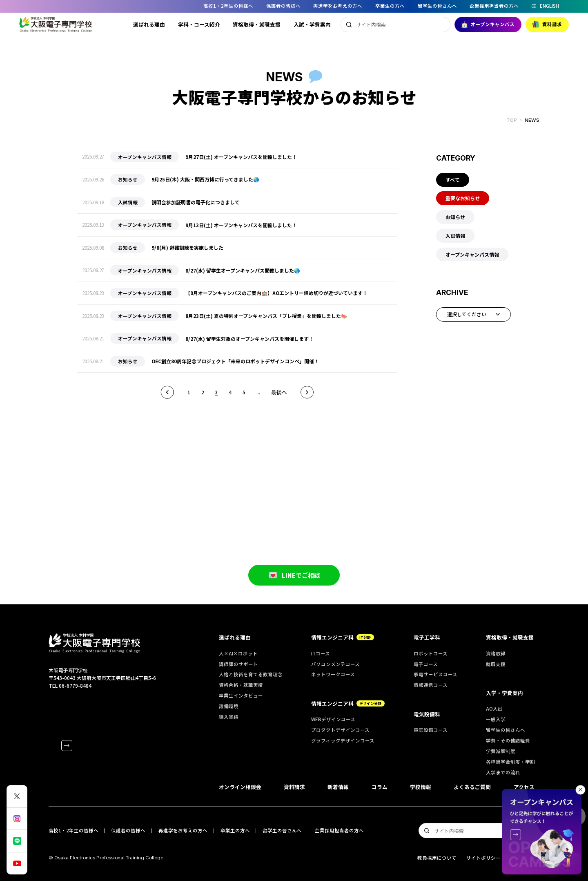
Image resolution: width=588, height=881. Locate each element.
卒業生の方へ (390, 6)
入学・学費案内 (504, 693)
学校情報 (421, 787)
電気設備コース (431, 730)
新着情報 (338, 787)
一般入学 (496, 719)
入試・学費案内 (312, 24)
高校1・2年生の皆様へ (228, 6)
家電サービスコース (435, 674)
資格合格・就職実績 (241, 685)
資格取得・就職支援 (257, 24)
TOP (512, 120)
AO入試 (494, 709)
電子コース (426, 664)
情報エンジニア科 (343, 637)
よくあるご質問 (472, 787)
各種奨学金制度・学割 (510, 762)
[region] (294, 6)
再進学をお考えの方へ (338, 6)
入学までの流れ (503, 772)
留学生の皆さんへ (437, 6)
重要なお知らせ (463, 198)
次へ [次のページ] (307, 392)
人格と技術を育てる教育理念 (251, 674)
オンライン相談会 (240, 787)
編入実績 (229, 717)
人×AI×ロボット (238, 653)
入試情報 (455, 236)
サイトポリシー (483, 858)
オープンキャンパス (488, 24)
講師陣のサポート (238, 664)
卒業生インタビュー (241, 695)
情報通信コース (431, 685)
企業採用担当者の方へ (494, 6)
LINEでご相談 (294, 584)
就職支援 (496, 664)
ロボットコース (431, 653)
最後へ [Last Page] (279, 392)
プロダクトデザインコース (340, 730)
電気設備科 (427, 714)
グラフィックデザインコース (343, 740)
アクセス (524, 787)
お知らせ (455, 217)
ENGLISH (549, 6)
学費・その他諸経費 (508, 740)
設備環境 (229, 706)
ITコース (321, 653)
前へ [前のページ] (167, 392)
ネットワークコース (333, 674)
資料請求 (547, 24)
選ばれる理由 (149, 24)
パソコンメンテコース (335, 664)
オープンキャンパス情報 (472, 254)
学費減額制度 (501, 751)
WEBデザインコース (333, 719)
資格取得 (496, 653)
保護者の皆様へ (283, 6)
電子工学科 (427, 637)
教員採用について (437, 858)
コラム (380, 787)
